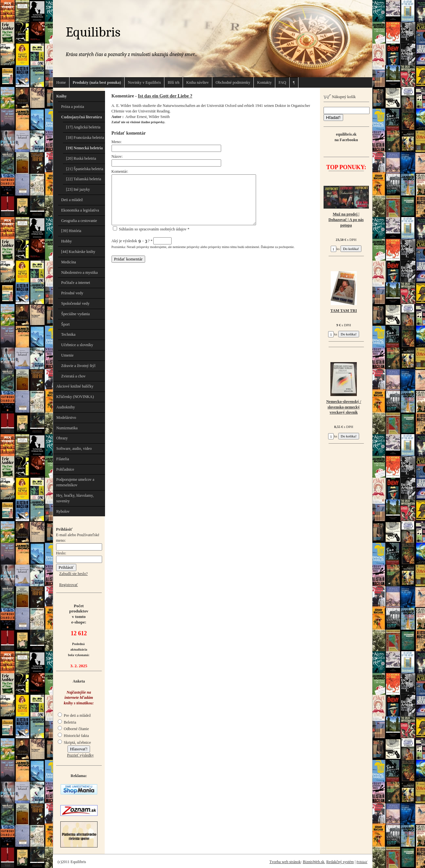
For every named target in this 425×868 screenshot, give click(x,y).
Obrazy (62, 438)
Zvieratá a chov (74, 376)
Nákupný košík (340, 97)
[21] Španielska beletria (85, 169)
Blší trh (174, 82)
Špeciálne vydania (76, 314)
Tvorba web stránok (285, 862)
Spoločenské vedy (76, 303)
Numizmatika (67, 428)
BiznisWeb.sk (313, 862)
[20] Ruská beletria (81, 158)
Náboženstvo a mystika (80, 272)
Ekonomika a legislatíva (80, 210)
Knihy (62, 96)
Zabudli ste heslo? (74, 574)
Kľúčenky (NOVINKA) (75, 397)
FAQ (282, 82)
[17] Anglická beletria (83, 127)
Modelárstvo (66, 418)
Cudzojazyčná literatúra (82, 117)
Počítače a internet (76, 283)
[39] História (71, 231)
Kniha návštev (197, 82)
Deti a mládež (72, 200)
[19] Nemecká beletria (85, 148)
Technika (68, 334)
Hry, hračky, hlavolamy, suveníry (75, 498)
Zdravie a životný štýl (78, 366)
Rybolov (63, 511)
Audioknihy (66, 407)
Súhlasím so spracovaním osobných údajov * (151, 229)
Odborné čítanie (73, 729)
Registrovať (69, 585)
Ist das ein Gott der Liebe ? (165, 96)
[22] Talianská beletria (84, 179)
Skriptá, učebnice (74, 743)
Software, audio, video (74, 449)
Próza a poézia (73, 107)
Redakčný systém (340, 862)
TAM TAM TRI (344, 311)
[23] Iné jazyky (78, 189)
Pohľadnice (65, 469)
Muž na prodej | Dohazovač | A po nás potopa (346, 220)
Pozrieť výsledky (80, 755)
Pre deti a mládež (74, 715)
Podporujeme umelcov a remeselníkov (76, 482)
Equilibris (93, 32)
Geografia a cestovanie (79, 221)
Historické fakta (73, 736)
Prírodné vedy (72, 293)
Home (61, 82)
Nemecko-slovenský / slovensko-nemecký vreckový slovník (344, 407)
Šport (66, 324)
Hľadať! (333, 118)
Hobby (67, 241)
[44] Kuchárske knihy (78, 252)
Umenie (68, 355)
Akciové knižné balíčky (75, 386)
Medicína (69, 262)
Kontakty (264, 82)
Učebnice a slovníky (77, 345)
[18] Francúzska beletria (85, 138)
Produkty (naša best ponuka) (97, 82)
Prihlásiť (362, 862)
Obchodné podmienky (233, 82)
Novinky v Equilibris (144, 82)
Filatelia (63, 459)
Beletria (67, 722)
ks (335, 249)
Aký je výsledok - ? (142, 241)
